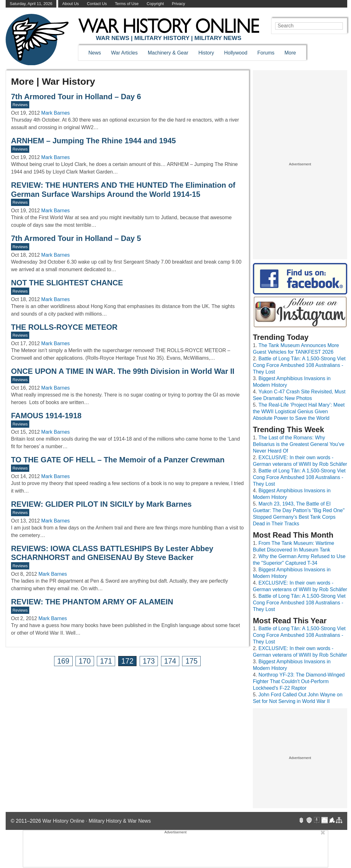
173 (149, 661)
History (206, 53)
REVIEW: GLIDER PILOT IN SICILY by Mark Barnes (101, 504)
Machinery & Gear (168, 53)
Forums (266, 53)
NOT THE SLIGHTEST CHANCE (67, 283)
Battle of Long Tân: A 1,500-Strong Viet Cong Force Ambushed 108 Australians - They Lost (299, 365)
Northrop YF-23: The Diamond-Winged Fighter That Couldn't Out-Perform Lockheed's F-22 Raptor (299, 681)
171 (106, 661)
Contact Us (97, 4)
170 (85, 661)
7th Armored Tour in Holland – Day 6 (76, 97)
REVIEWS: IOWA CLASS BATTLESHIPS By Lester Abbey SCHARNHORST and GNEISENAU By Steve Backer (112, 553)
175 (192, 661)
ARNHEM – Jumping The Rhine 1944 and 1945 (93, 141)
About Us (71, 4)
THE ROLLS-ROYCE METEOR (64, 327)
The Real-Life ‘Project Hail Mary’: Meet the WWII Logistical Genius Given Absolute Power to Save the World (299, 411)
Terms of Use (127, 4)
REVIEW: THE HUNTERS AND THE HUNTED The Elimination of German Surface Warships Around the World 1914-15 (123, 190)
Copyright (155, 4)
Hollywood (236, 53)
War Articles (124, 53)
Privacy (179, 4)
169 (63, 661)
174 (170, 661)
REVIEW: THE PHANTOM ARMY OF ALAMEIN (92, 602)
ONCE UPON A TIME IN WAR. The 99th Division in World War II (123, 371)
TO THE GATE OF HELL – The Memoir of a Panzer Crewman (118, 460)
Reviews (20, 105)
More (290, 53)
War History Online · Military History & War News (97, 821)
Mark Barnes (56, 113)
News (95, 53)
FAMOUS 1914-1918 (46, 416)
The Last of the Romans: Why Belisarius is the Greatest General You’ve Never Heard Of (299, 444)
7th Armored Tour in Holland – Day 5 (76, 238)
